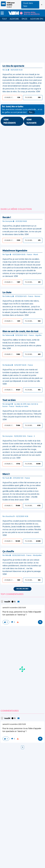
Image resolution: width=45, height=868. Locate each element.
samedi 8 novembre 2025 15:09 (14, 608)
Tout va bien (9, 400)
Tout (4, 19)
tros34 (7, 602)
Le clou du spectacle (13, 66)
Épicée (25, 19)
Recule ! (7, 218)
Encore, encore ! (22, 589)
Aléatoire (14, 19)
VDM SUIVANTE (31, 121)
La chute (7, 293)
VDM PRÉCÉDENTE (10, 121)
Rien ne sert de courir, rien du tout (20, 332)
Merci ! (6, 474)
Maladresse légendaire (15, 251)
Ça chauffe (8, 552)
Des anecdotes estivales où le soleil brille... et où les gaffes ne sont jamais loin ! (22, 110)
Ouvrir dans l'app (28, 5)
